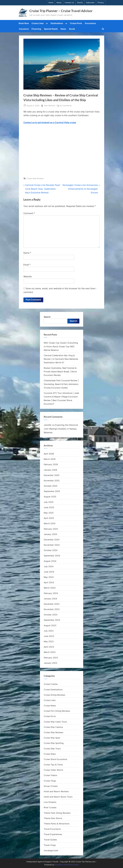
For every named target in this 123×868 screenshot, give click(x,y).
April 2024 (49, 582)
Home (51, 3)
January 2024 (50, 599)
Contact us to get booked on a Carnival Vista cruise (50, 122)
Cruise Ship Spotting (54, 743)
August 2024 (50, 561)
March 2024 (50, 588)
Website (28, 277)
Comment (29, 213)
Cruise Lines (38, 23)
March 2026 (50, 459)
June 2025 (49, 507)
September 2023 (52, 620)
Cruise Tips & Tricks (53, 765)
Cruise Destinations (53, 690)
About (59, 3)
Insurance (24, 29)
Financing (36, 29)
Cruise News (50, 706)
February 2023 (51, 658)
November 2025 (52, 481)
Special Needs (51, 29)
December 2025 (52, 475)
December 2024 (52, 540)
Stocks (80, 3)
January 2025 (50, 534)
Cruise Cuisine (51, 684)
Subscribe (90, 3)
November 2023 (52, 609)
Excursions (90, 23)
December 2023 (52, 604)
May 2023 (49, 641)
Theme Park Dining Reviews (57, 813)
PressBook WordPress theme (67, 865)
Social (72, 29)
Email (27, 265)
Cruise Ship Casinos (53, 727)
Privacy (101, 3)
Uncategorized (51, 850)
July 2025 (49, 502)
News (63, 29)
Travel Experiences (53, 834)
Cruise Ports (76, 23)
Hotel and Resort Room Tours (58, 797)
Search (47, 317)
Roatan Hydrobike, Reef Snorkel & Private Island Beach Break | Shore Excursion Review (60, 372)
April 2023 (49, 647)
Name (27, 253)
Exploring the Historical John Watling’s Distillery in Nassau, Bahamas (61, 429)
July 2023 (49, 631)
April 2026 (49, 454)
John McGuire (49, 105)
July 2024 (49, 566)
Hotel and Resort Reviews (56, 791)
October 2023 (51, 615)
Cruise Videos (50, 775)
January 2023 (50, 663)
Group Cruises (51, 786)
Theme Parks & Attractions (57, 824)
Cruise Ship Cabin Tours (55, 722)
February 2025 (51, 529)
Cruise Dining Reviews (54, 695)
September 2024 (52, 556)
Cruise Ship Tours (52, 749)
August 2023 (50, 625)
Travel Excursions (52, 829)
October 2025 (51, 486)
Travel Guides (50, 840)
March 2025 (50, 524)
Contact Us (69, 3)
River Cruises (50, 808)
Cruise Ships (50, 754)
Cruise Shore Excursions (55, 759)
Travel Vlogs (50, 845)
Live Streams (50, 802)
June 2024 (49, 572)
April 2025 (49, 518)
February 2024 (51, 593)
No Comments (66, 106)
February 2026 (51, 465)
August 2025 (50, 497)
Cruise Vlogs (50, 781)
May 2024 (49, 577)
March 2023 (50, 652)
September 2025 (52, 491)
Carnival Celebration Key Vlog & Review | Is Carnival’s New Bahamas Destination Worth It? (61, 359)
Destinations (57, 23)
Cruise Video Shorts (53, 770)
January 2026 (50, 470)
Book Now (24, 23)
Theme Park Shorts (53, 818)
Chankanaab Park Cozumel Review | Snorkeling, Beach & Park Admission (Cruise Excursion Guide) (61, 384)
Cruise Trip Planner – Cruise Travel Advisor (61, 11)
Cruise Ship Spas (52, 738)
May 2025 (49, 513)
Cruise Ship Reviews (35, 178)
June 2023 (49, 636)
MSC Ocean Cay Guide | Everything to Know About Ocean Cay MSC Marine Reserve (61, 346)
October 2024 (51, 550)
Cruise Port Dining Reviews (57, 711)
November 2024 (52, 545)
